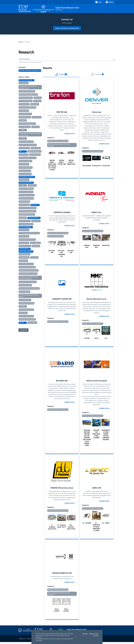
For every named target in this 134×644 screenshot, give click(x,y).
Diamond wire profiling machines (28, 145)
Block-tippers (37, 101)
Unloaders (23, 307)
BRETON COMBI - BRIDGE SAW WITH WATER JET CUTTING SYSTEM (52, 166)
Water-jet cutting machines (26, 316)
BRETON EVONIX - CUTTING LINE (62, 163)
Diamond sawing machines (26, 142)
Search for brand (25, 59)
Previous (46, 160)
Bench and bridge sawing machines (28, 95)
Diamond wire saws (24, 148)
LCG (106, 339)
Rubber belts (36, 246)
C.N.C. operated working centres (27, 108)
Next (78, 160)
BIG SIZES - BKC (52, 252)
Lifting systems (32, 186)
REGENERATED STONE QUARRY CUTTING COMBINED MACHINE (106, 436)
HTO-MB (87, 339)
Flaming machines (24, 165)
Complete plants (37, 117)
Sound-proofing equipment (26, 264)
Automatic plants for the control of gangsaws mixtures (28, 87)
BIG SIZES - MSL (71, 252)
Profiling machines (24, 230)
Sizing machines (23, 261)
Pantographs (23, 218)
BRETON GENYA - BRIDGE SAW (71, 163)
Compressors (23, 121)
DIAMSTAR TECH (96, 247)
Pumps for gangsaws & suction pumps (29, 233)
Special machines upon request (27, 267)
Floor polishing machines (26, 168)
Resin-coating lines (35, 243)
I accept (96, 636)
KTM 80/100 (106, 246)
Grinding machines (24, 180)
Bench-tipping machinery (26, 98)
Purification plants (24, 237)
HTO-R (96, 339)
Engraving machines (35, 155)
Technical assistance (24, 292)
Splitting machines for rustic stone (28, 274)
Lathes (23, 186)
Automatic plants (24, 83)
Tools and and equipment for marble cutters (29, 296)
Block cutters (38, 98)
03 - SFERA (106, 524)
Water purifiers (23, 313)
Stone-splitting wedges (25, 285)
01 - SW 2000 (87, 524)
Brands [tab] (61, 75)
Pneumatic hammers (25, 221)
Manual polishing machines (26, 198)
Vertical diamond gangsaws (26, 310)
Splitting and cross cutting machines (29, 271)
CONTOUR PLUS (87, 247)
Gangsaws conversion (25, 171)
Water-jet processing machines (27, 320)
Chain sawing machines (25, 114)
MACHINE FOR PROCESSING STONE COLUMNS (96, 435)
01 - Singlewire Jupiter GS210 (52, 528)
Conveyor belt (36, 127)
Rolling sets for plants (25, 246)
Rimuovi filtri (23, 330)
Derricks (23, 139)
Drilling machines (36, 148)
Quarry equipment (24, 243)
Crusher (23, 130)
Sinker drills (34, 258)
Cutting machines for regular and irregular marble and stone (30, 134)
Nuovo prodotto (57, 612)
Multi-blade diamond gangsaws (27, 211)
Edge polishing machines (34, 152)
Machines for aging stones (26, 192)
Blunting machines (24, 104)
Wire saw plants (32, 323)
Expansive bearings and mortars (28, 158)
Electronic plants (24, 155)
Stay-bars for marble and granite (28, 282)
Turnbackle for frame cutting (26, 303)
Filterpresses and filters (25, 161)
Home (20, 42)
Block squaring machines (26, 101)
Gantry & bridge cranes (25, 174)
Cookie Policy (94, 634)
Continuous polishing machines (27, 124)
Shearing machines (24, 258)
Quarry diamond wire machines (27, 240)
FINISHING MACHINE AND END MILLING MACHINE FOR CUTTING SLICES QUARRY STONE (87, 439)
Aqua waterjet (87, 166)
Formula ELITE (96, 166)
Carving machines (24, 111)
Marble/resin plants (24, 202)
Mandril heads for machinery (27, 195)
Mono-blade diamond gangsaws (28, 208)
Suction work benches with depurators (29, 289)
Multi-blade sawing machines (27, 215)
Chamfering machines (25, 117)
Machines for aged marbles (26, 189)
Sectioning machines (24, 254)
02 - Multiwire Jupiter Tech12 (62, 527)
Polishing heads (36, 221)
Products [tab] (97, 75)
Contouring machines (25, 127)
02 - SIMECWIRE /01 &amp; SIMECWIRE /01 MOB (96, 528)
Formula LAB (106, 166)
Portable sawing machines (26, 224)
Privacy (85, 634)
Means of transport (24, 205)
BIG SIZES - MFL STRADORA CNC (62, 254)
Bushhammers (35, 104)
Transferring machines (25, 300)
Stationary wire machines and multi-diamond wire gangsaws (29, 278)
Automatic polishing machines (27, 91)
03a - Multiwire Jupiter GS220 (71, 528)
